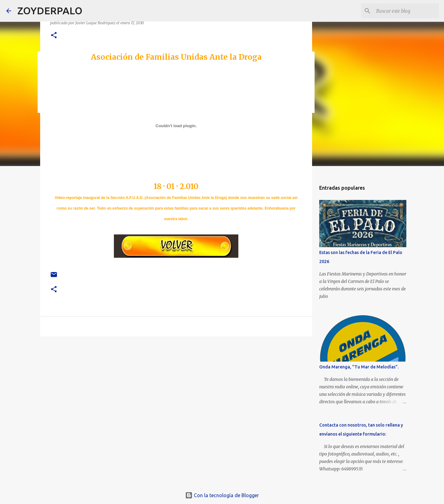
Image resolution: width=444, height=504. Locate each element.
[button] (54, 36)
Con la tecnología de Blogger (222, 495)
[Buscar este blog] (406, 11)
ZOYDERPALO (50, 11)
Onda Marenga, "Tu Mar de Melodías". (359, 367)
